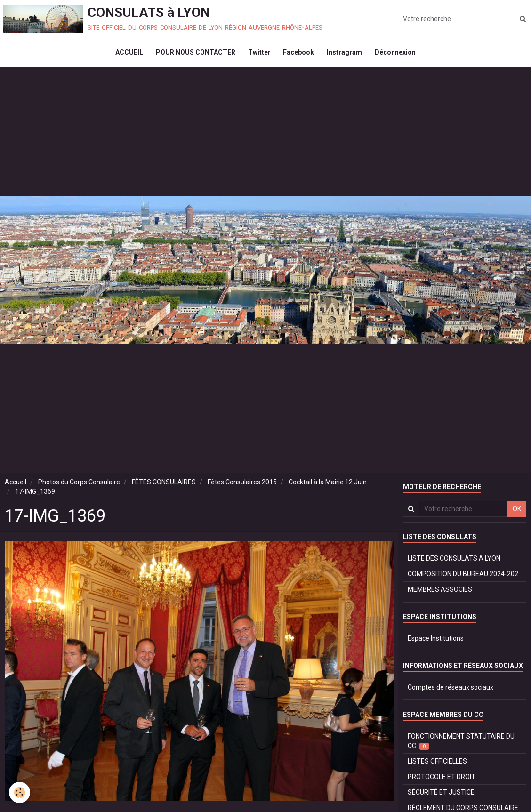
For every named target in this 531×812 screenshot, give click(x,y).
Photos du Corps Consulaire (79, 486)
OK (517, 513)
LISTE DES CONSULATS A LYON (454, 563)
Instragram (347, 55)
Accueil (16, 486)
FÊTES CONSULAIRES (164, 486)
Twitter (258, 55)
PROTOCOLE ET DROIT (442, 781)
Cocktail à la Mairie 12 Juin (328, 486)
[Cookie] (20, 792)
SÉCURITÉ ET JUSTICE (441, 796)
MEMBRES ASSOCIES (440, 594)
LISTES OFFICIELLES (437, 765)
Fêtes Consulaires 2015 (242, 486)
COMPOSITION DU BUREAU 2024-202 (463, 578)
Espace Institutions (436, 643)
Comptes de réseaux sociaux (451, 691)
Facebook (299, 55)
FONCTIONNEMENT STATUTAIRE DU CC (461, 745)
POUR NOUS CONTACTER (193, 55)
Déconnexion (399, 55)
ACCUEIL (125, 55)
